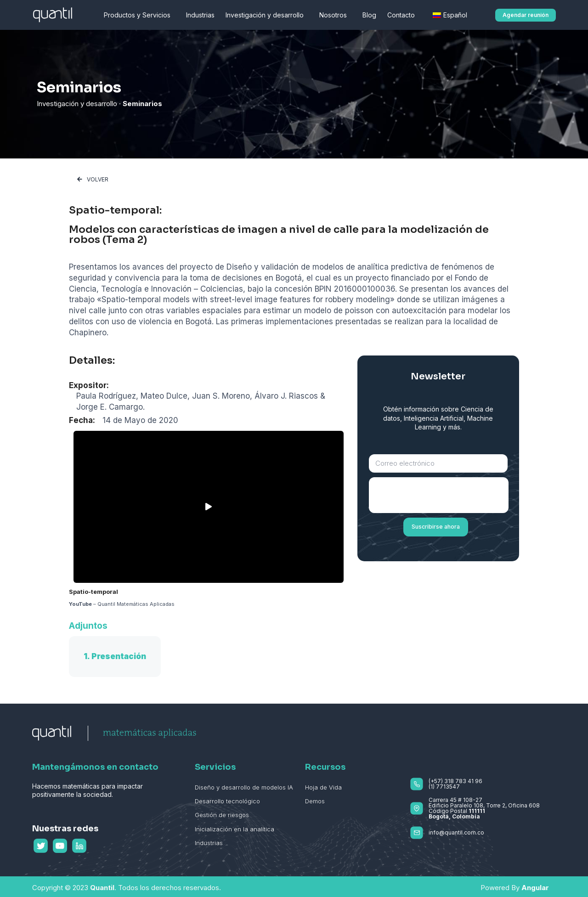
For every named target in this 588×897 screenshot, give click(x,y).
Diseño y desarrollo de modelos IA (244, 787)
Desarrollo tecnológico (227, 801)
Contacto (403, 15)
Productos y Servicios (139, 15)
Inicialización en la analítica (235, 829)
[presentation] (439, 495)
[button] (526, 15)
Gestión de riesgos (222, 815)
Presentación (119, 656)
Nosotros (335, 15)
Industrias (200, 15)
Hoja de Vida (323, 787)
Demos (315, 801)
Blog (369, 15)
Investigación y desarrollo (267, 15)
